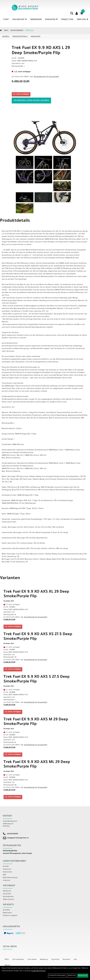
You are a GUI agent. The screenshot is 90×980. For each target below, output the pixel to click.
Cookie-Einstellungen (57, 976)
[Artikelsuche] (72, 14)
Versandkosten (8, 897)
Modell (6, 37)
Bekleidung (44, 960)
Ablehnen (72, 976)
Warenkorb (36, 20)
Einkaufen (51, 20)
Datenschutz (7, 872)
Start (6, 20)
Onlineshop (20, 20)
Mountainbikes (17, 31)
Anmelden (7, 910)
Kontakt (6, 866)
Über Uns (82, 20)
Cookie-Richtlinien (38, 971)
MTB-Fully (30, 31)
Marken (7, 965)
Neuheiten (66, 960)
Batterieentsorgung (10, 878)
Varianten (35, 37)
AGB (4, 875)
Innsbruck (7, 880)
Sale (75, 960)
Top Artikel (7, 894)
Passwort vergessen (10, 916)
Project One (67, 20)
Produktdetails (20, 37)
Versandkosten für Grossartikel (46, 77)
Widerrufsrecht (9, 900)
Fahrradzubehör (18, 960)
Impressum (7, 869)
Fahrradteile (32, 960)
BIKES (6, 31)
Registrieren (7, 913)
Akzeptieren (83, 976)
